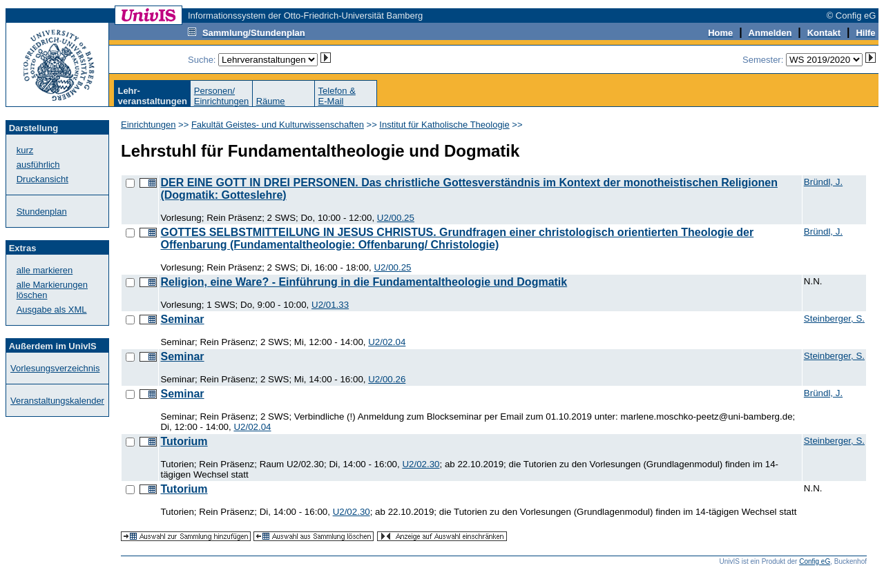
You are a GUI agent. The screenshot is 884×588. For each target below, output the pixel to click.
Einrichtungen (148, 125)
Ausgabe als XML (52, 310)
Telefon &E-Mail (337, 96)
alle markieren (45, 270)
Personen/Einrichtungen (222, 96)
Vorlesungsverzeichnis (55, 368)
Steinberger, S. (834, 318)
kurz (25, 150)
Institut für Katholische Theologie (444, 125)
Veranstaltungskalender (57, 401)
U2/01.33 (330, 305)
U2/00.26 (387, 379)
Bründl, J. (823, 182)
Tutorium (184, 441)
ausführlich (38, 165)
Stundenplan (42, 212)
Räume (271, 101)
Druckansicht (42, 179)
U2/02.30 (421, 464)
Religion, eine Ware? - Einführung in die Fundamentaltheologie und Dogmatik (364, 282)
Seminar (182, 319)
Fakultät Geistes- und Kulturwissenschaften (278, 125)
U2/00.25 (396, 218)
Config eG (815, 561)
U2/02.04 (387, 342)
